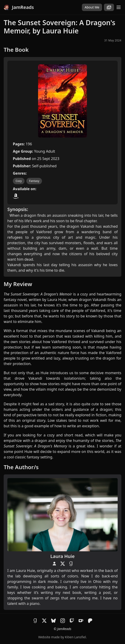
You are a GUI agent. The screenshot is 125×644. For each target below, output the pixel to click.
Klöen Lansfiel (75, 637)
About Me (92, 7)
